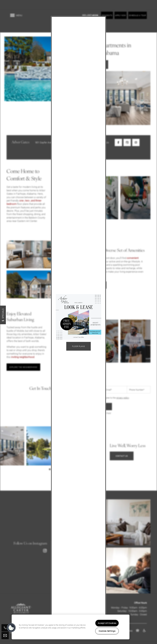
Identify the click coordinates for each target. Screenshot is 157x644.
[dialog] (78, 322)
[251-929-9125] (5, 628)
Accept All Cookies (107, 623)
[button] (11, 628)
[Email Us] (5, 636)
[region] (71, 627)
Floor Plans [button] (79, 346)
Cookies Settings (107, 631)
